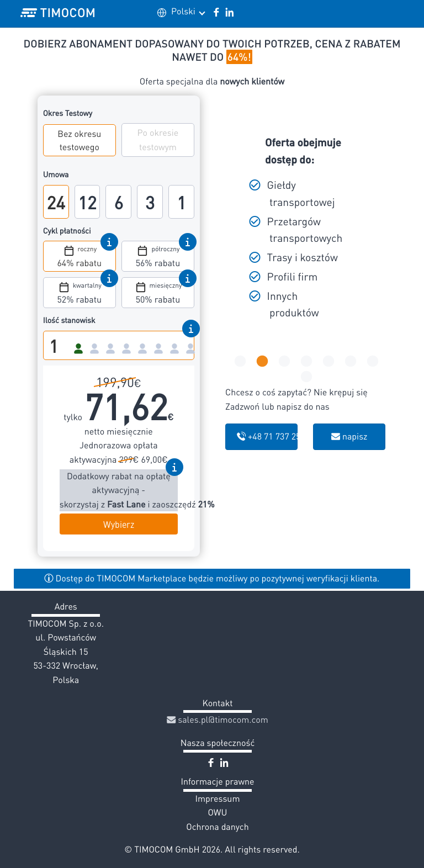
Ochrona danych (217, 827)
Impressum (218, 798)
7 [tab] (372, 362)
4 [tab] (305, 362)
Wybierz (119, 524)
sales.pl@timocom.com (218, 719)
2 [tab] (261, 362)
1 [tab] (239, 362)
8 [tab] (305, 377)
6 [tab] (349, 362)
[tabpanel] (306, 230)
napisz (349, 436)
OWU (218, 812)
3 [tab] (283, 362)
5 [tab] (327, 362)
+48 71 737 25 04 (267, 436)
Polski (188, 11)
